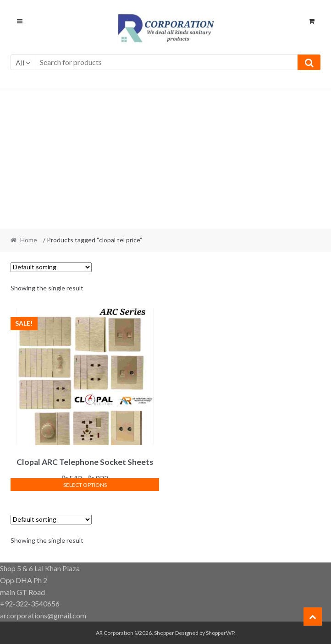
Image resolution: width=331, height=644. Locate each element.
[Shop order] (51, 267)
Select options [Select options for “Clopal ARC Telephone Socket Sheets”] (85, 485)
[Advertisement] (165, 160)
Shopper (164, 633)
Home (29, 240)
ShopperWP (220, 633)
